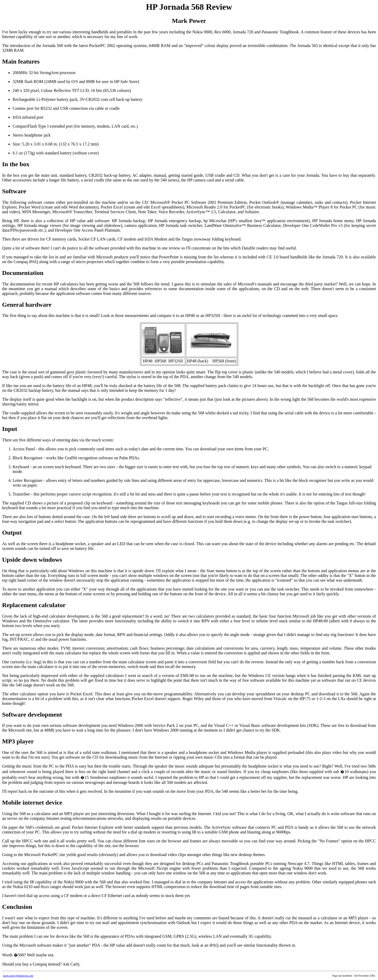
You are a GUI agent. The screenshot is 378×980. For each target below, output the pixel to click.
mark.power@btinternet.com (18, 976)
